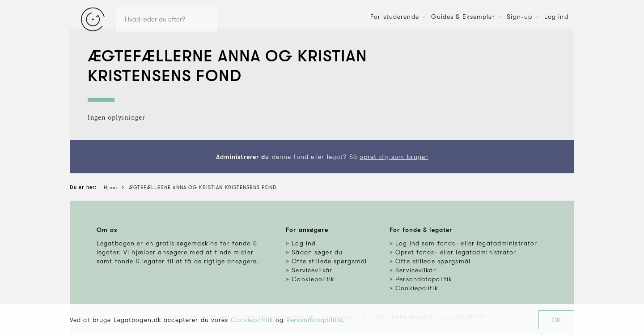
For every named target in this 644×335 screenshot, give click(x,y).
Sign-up (519, 17)
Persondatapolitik (315, 320)
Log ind (556, 17)
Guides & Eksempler (463, 17)
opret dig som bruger (394, 157)
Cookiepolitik (252, 320)
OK (556, 320)
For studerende (395, 17)
